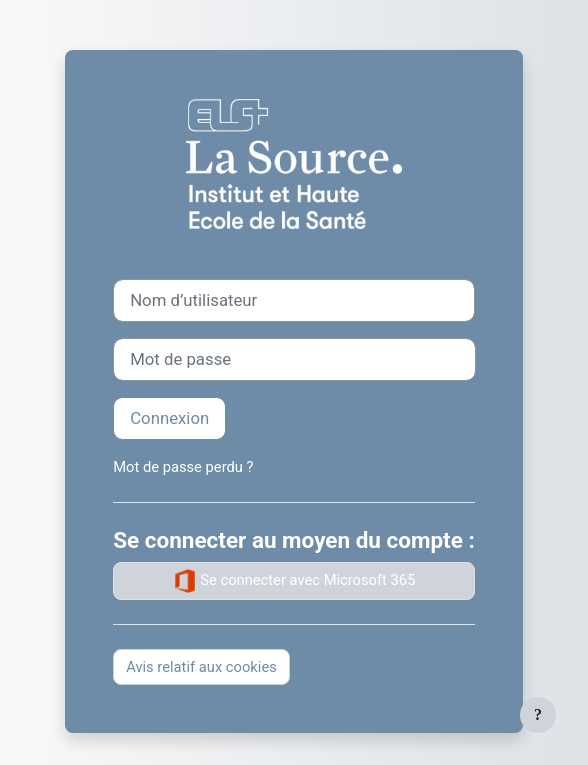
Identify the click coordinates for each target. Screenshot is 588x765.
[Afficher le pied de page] (538, 715)
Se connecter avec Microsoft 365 (294, 581)
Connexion (169, 418)
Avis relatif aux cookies (201, 667)
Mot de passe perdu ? (183, 467)
